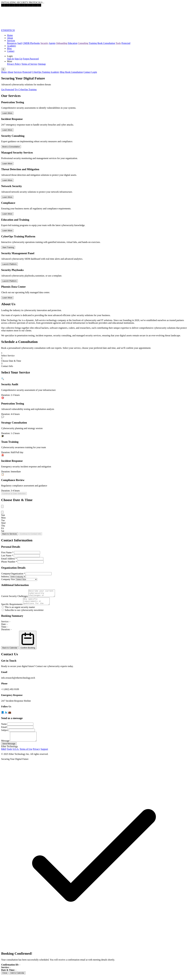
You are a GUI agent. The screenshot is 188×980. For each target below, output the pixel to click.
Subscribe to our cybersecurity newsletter (23, 613)
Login (94, 72)
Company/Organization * (13, 574)
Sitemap (42, 64)
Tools (118, 43)
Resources (12, 43)
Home (10, 35)
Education (73, 43)
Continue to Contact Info (30, 534)
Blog (9, 48)
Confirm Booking (28, 643)
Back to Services (10, 534)
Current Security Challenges (14, 597)
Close (5, 977)
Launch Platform (9, 264)
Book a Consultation (11, 147)
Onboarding (62, 43)
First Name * (7, 552)
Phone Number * (9, 562)
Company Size (8, 579)
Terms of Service (29, 64)
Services (11, 41)
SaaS (20, 43)
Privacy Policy (14, 64)
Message (5, 745)
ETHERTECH (8, 30)
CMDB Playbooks (31, 43)
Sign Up (18, 59)
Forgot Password (31, 59)
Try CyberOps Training (26, 89)
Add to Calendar (17, 977)
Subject (5, 733)
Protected (126, 43)
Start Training (8, 247)
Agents (52, 43)
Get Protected (8, 89)
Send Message (9, 748)
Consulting (83, 43)
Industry (5, 576)
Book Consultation (106, 43)
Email (4, 730)
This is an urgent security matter (18, 610)
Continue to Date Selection (14, 494)
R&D (4, 753)
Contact (11, 51)
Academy (12, 46)
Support (44, 753)
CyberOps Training (41, 72)
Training (93, 43)
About (10, 38)
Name (4, 727)
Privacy (36, 753)
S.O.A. (16, 753)
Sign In (11, 59)
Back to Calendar (10, 650)
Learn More (7, 113)
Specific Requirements (12, 607)
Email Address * (9, 559)
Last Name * (7, 556)
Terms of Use (26, 753)
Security (44, 43)
